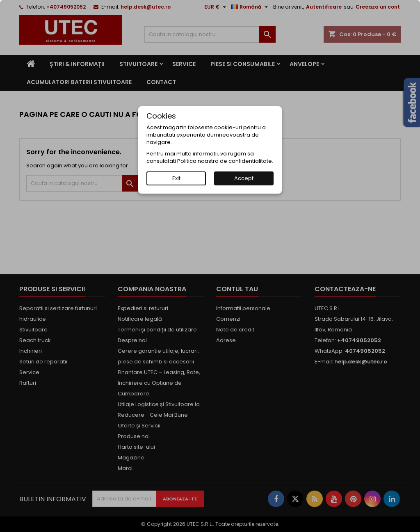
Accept (244, 178)
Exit (176, 178)
